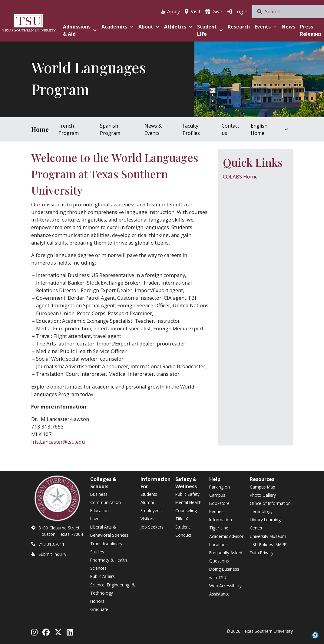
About (149, 27)
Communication (106, 502)
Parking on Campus (220, 491)
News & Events (153, 129)
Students (149, 494)
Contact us (230, 129)
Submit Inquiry (52, 554)
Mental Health (188, 502)
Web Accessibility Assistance (225, 590)
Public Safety (187, 494)
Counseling (186, 511)
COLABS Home (240, 177)
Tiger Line (219, 528)
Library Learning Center (265, 524)
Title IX (182, 519)
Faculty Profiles (191, 129)
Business (99, 494)
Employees (151, 511)
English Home (269, 129)
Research (239, 27)
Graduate (99, 609)
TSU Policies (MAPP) (269, 544)
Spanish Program (110, 129)
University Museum (268, 536)
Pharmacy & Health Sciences (109, 564)
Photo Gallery (263, 495)
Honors (97, 601)
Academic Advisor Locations (226, 540)
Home (40, 129)
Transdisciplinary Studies (106, 548)
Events (266, 27)
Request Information (221, 516)
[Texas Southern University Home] (29, 22)
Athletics (178, 27)
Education (99, 511)
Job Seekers (152, 527)
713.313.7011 (51, 544)
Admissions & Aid (80, 30)
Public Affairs (102, 576)
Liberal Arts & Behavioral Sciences (109, 531)
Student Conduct (183, 531)
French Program (69, 129)
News (288, 27)
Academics (117, 27)
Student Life (210, 30)
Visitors (147, 519)
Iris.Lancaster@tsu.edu (58, 442)
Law (94, 519)
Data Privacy (262, 553)
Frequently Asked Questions (226, 557)
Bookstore (219, 503)
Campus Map (263, 487)
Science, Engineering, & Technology (112, 589)
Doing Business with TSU (224, 573)
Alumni (147, 502)
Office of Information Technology (270, 507)
